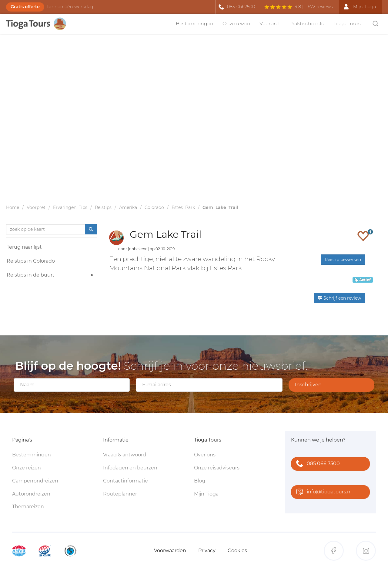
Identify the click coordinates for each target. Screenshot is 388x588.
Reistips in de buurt (51, 276)
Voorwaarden (170, 551)
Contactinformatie (125, 481)
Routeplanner (120, 494)
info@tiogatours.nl (323, 492)
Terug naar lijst (24, 247)
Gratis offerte (25, 7)
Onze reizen (236, 24)
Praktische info (307, 24)
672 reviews (320, 7)
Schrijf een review (339, 298)
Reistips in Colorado (31, 261)
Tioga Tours (347, 24)
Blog (200, 481)
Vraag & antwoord (125, 455)
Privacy (207, 551)
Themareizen (28, 507)
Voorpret (270, 24)
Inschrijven (308, 385)
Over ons (205, 455)
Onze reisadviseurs (217, 468)
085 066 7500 (317, 464)
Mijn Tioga (206, 494)
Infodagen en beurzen (130, 468)
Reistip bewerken (343, 260)
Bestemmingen (195, 24)
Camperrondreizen (35, 481)
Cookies (237, 551)
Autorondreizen (31, 494)
